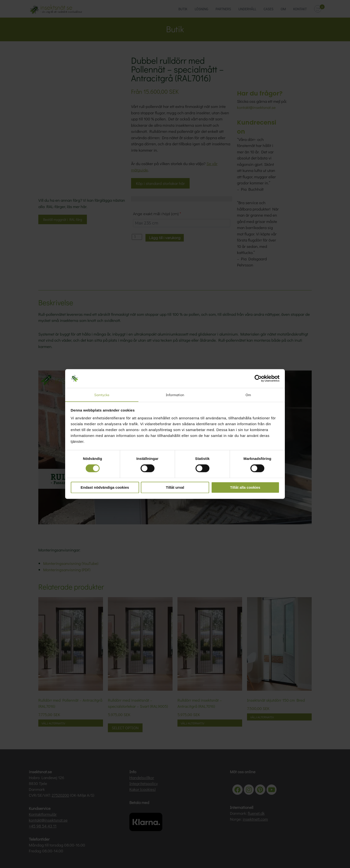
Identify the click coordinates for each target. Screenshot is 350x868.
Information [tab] (175, 395)
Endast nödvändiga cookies (105, 488)
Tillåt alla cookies (245, 488)
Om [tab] (248, 395)
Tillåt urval (175, 488)
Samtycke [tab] (102, 395)
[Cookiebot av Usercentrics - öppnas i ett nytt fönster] (258, 378)
